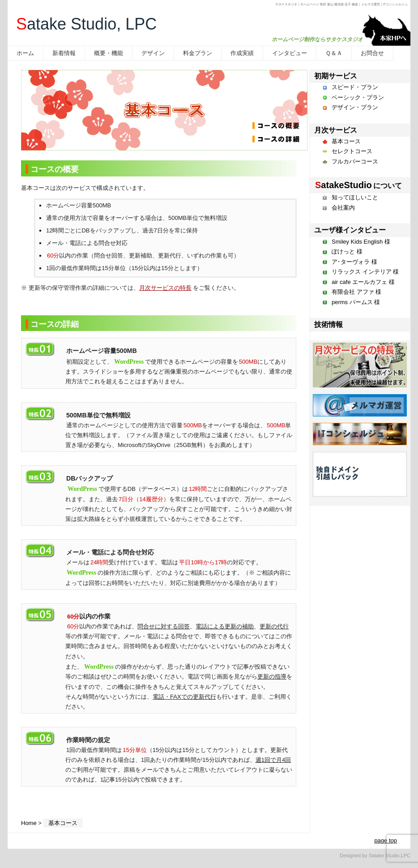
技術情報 (328, 324)
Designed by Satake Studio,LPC (375, 855)
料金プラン (198, 53)
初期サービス (336, 76)
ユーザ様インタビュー (350, 230)
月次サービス (336, 130)
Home (29, 823)
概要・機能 (109, 53)
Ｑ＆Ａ (334, 53)
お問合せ (372, 53)
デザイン (153, 53)
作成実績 (242, 53)
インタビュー (290, 53)
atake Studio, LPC (86, 24)
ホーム (25, 53)
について (358, 186)
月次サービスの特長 (165, 288)
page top (386, 840)
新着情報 (64, 53)
